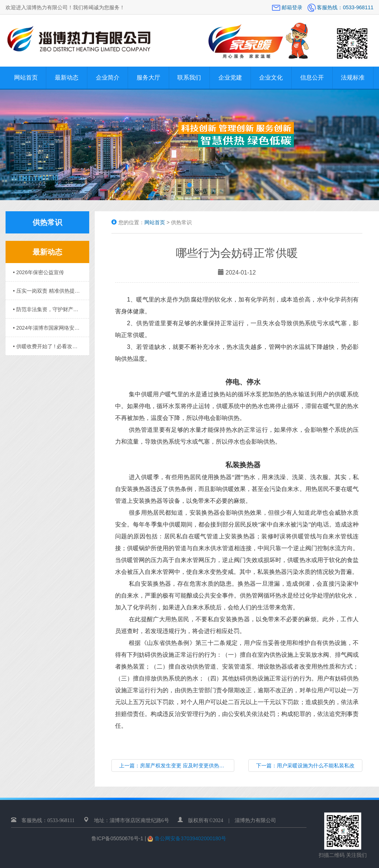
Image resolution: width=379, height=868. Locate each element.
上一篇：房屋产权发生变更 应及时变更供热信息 (174, 766)
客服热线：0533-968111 (341, 7)
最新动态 (67, 78)
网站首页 (26, 78)
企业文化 (271, 78)
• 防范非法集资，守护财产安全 (47, 309)
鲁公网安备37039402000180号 (190, 838)
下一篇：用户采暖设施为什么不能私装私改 (305, 766)
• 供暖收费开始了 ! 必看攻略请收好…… (47, 346)
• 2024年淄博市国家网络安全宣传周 (47, 328)
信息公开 (312, 78)
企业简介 (108, 78)
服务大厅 (148, 78)
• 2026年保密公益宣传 (38, 272)
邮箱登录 (288, 7)
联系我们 (189, 78)
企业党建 (230, 78)
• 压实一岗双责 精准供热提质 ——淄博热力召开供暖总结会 (47, 291)
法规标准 (353, 78)
